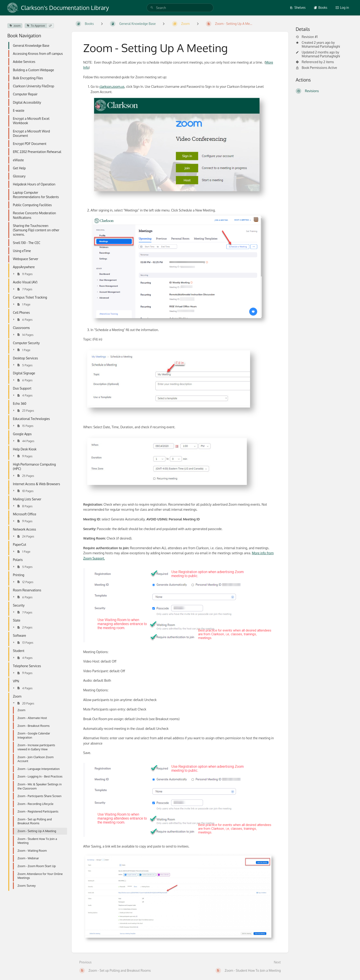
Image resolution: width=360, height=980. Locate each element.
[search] (180, 8)
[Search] (152, 8)
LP (50, 26)
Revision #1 (307, 37)
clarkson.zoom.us (112, 87)
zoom (15, 26)
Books (320, 7)
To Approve (36, 26)
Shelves (298, 7)
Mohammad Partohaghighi (321, 46)
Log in (342, 7)
